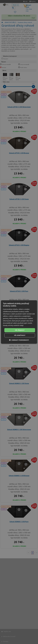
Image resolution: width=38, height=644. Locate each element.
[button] (19, 340)
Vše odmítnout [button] (20, 335)
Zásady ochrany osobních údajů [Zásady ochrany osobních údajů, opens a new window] (13, 325)
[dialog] (19, 322)
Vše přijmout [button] (20, 330)
